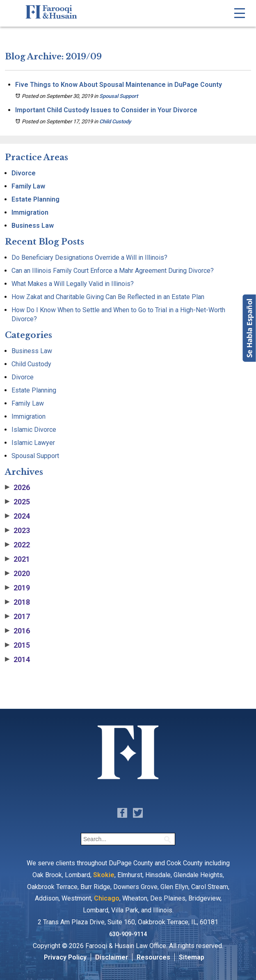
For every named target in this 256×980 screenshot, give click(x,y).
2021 (17, 559)
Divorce (24, 173)
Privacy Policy (65, 957)
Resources (153, 957)
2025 (17, 502)
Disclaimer (112, 957)
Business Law (33, 226)
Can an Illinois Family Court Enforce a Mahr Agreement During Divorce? (113, 271)
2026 (17, 488)
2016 (17, 631)
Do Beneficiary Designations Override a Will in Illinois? (89, 257)
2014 (17, 660)
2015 (17, 645)
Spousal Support (119, 96)
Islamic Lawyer (33, 443)
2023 (17, 531)
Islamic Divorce (34, 430)
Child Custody (115, 121)
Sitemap (192, 957)
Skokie (104, 875)
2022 (17, 545)
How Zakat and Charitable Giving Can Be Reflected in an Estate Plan (108, 297)
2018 (17, 602)
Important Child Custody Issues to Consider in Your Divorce (106, 110)
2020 (17, 574)
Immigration (30, 212)
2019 (17, 588)
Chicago (107, 898)
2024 (17, 516)
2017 (17, 617)
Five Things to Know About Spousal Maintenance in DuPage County (119, 85)
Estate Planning (35, 199)
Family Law (28, 186)
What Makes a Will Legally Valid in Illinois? (73, 284)
